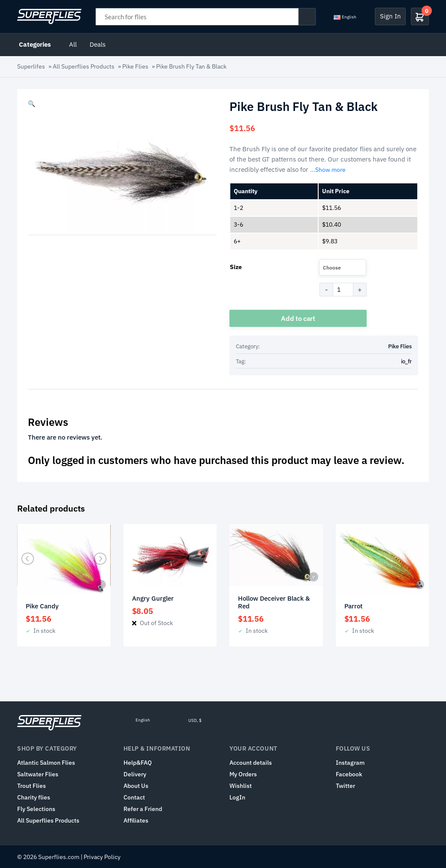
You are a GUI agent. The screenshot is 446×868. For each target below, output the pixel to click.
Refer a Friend (143, 809)
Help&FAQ (138, 763)
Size (236, 267)
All (73, 44)
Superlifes (31, 66)
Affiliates (136, 820)
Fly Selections (36, 809)
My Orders (243, 774)
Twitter (345, 786)
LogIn (237, 797)
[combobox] (343, 267)
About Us (136, 786)
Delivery (135, 774)
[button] (32, 104)
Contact (134, 797)
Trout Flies (32, 786)
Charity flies (34, 797)
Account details (251, 763)
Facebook (349, 774)
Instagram (350, 763)
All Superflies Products (84, 66)
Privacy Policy (102, 857)
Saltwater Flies (38, 774)
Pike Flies (135, 66)
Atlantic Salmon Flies (46, 763)
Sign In (390, 16)
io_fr (406, 361)
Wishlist (241, 786)
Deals (98, 44)
